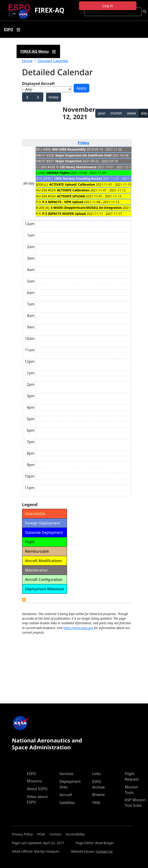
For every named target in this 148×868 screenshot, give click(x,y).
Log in (108, 6)
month (116, 113)
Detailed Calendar (53, 61)
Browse (98, 795)
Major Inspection (68, 161)
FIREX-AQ (49, 10)
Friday (84, 143)
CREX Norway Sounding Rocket (78, 178)
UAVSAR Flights (58, 173)
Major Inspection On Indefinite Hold (83, 155)
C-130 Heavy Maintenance (76, 167)
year (102, 113)
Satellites (67, 803)
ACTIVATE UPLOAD (71, 196)
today (53, 97)
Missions (34, 781)
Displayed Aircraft (38, 84)
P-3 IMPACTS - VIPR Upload (63, 202)
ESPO (32, 774)
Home (27, 61)
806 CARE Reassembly (69, 149)
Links (97, 774)
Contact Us (104, 851)
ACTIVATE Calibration (73, 190)
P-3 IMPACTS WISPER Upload (64, 214)
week (132, 113)
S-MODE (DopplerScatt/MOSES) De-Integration (86, 208)
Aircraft (66, 795)
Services (66, 774)
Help (96, 802)
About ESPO (37, 789)
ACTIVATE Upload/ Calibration (72, 184)
